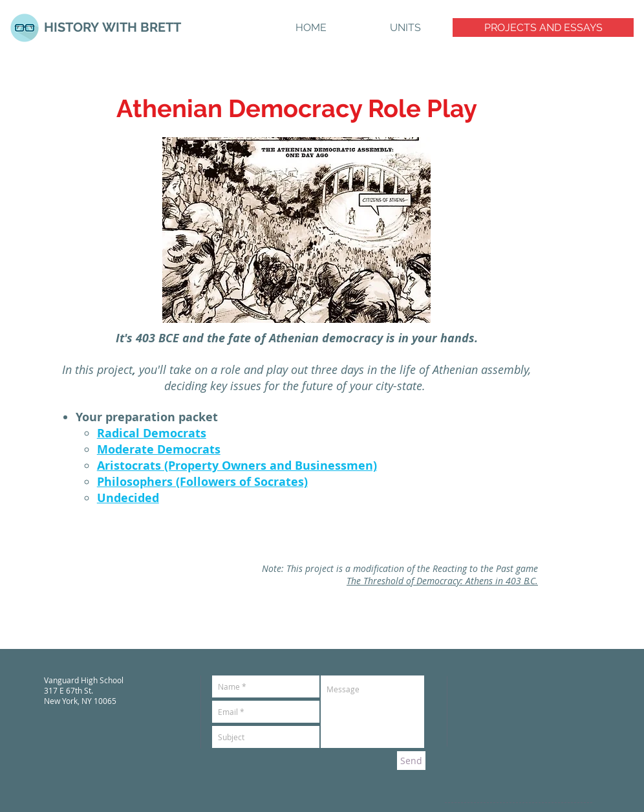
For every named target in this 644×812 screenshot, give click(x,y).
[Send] (411, 761)
